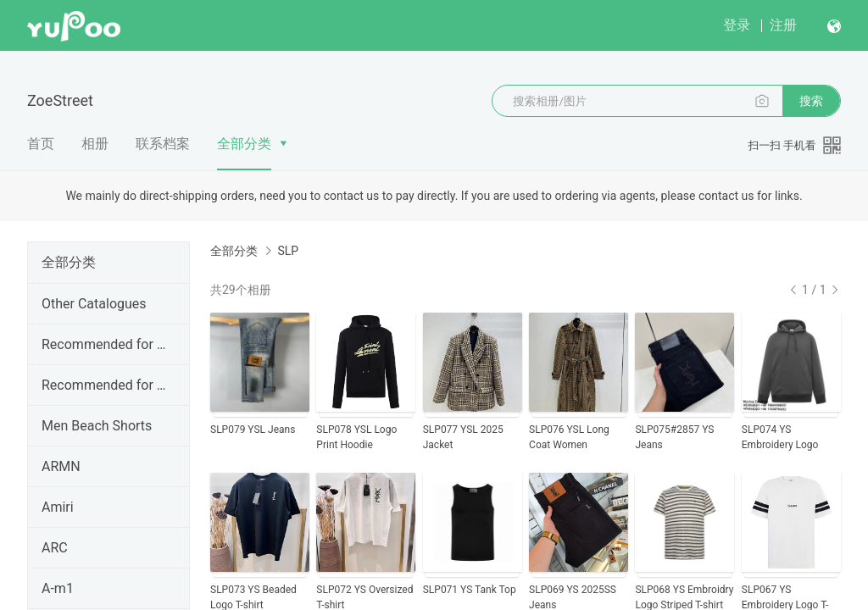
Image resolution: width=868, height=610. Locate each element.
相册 (95, 144)
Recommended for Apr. (105, 344)
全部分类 (244, 144)
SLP (288, 251)
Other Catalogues (94, 304)
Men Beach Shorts (97, 426)
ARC (55, 548)
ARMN (61, 466)
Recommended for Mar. (105, 385)
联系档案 (163, 144)
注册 (783, 25)
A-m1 (58, 588)
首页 (41, 144)
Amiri (58, 507)
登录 (737, 25)
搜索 (811, 101)
